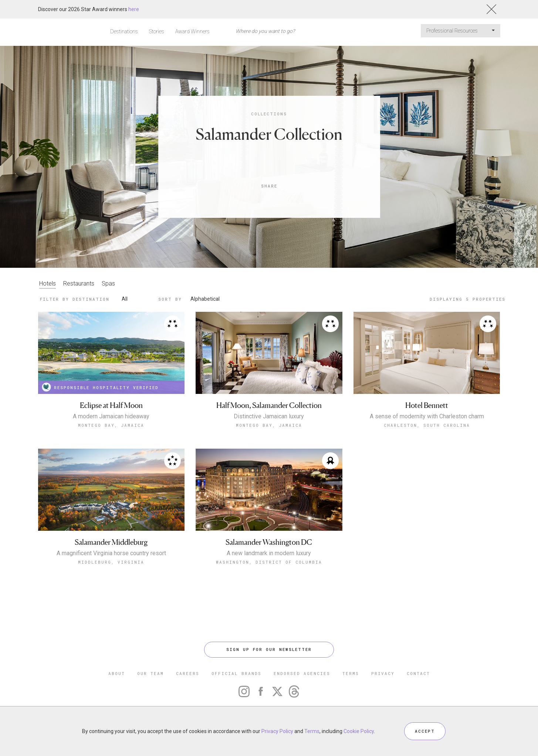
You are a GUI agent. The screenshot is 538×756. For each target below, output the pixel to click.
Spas (108, 283)
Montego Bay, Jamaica (111, 425)
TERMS (351, 673)
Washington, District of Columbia (269, 562)
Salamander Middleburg (111, 542)
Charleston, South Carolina (427, 425)
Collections (269, 114)
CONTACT (418, 673)
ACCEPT (425, 731)
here (134, 9)
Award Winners (192, 31)
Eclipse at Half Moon (111, 406)
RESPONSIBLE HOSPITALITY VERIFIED (100, 387)
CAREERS (188, 673)
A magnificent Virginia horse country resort (111, 553)
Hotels (48, 283)
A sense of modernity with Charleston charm (427, 416)
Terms (312, 731)
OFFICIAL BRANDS (236, 673)
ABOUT (117, 673)
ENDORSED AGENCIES (302, 673)
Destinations (124, 31)
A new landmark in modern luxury (269, 553)
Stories (157, 31)
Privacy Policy (277, 731)
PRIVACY (383, 673)
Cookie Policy (359, 731)
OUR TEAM (150, 673)
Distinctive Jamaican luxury (269, 416)
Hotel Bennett (427, 406)
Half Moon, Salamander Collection (269, 406)
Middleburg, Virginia (111, 562)
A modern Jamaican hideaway (111, 416)
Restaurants (79, 283)
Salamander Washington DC (269, 542)
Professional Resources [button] (461, 31)
